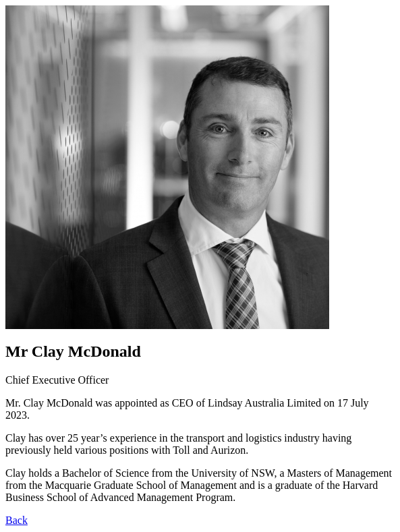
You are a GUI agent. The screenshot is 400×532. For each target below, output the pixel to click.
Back (17, 520)
